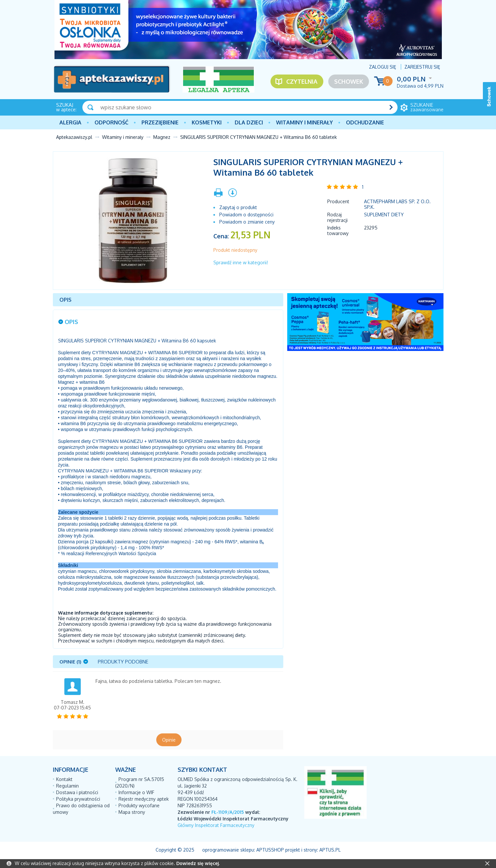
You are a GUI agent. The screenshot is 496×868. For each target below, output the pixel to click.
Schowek (349, 81)
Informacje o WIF (136, 792)
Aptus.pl (330, 850)
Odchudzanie (365, 122)
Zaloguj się (383, 67)
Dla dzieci (249, 122)
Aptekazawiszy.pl (74, 137)
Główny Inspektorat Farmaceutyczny (216, 825)
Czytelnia (302, 81)
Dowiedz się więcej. (198, 863)
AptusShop (270, 850)
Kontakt (64, 779)
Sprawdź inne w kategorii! (241, 262)
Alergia (70, 122)
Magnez (162, 137)
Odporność (111, 122)
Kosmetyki (207, 122)
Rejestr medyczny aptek (144, 799)
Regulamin (67, 786)
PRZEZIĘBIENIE (160, 122)
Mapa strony (132, 812)
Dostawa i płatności (77, 792)
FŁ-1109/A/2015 (228, 812)
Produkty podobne (123, 662)
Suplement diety (384, 215)
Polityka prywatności (78, 799)
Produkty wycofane (139, 805)
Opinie (169, 740)
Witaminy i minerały (304, 122)
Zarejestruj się (422, 67)
